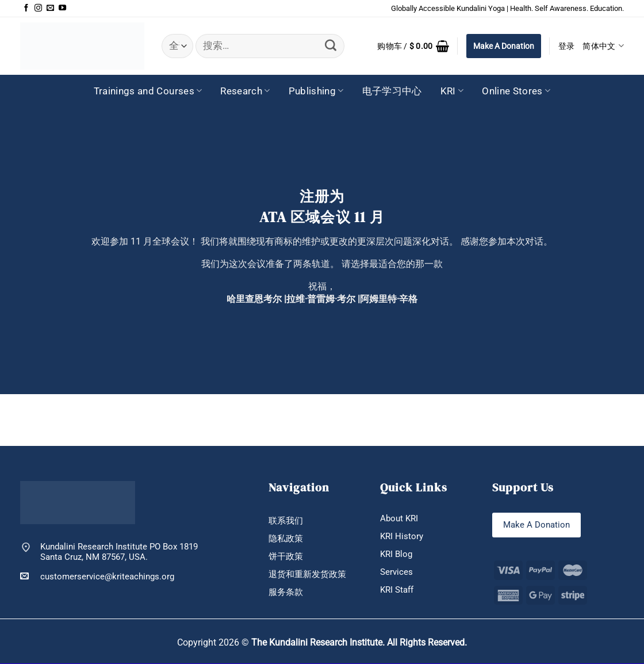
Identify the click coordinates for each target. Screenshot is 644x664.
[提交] (331, 46)
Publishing (316, 91)
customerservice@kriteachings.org (97, 576)
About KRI (399, 519)
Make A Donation (504, 46)
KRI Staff (397, 591)
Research (245, 91)
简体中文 (603, 46)
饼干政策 (286, 557)
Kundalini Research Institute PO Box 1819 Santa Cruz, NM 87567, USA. (119, 552)
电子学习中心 (392, 91)
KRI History (402, 537)
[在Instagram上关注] (38, 8)
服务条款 (286, 593)
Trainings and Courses (148, 91)
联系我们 (286, 521)
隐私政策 (286, 539)
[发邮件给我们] (50, 8)
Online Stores (516, 91)
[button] (413, 46)
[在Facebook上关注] (26, 8)
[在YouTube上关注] (62, 8)
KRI (452, 91)
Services (396, 573)
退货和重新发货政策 (307, 575)
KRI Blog (396, 555)
